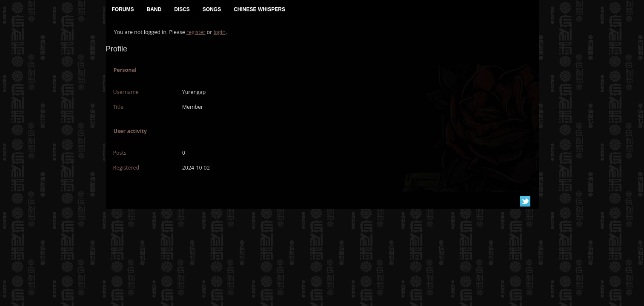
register (196, 32)
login (220, 32)
